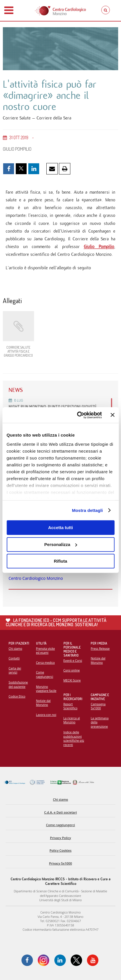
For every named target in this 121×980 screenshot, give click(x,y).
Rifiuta (61, 561)
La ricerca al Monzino (72, 720)
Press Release (100, 649)
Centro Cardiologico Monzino (36, 578)
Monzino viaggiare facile (46, 689)
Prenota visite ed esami (45, 651)
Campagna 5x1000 (98, 706)
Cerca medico (45, 663)
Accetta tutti (61, 528)
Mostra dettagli (87, 510)
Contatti (14, 658)
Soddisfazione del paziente (18, 685)
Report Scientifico (71, 706)
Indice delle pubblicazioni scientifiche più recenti (74, 739)
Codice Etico (17, 696)
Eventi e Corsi (73, 661)
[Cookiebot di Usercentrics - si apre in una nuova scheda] (77, 415)
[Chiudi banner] (112, 415)
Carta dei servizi (15, 670)
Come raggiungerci (45, 674)
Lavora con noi (46, 715)
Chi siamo (15, 649)
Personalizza (61, 544)
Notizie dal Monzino (43, 703)
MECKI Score (72, 680)
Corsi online (72, 670)
